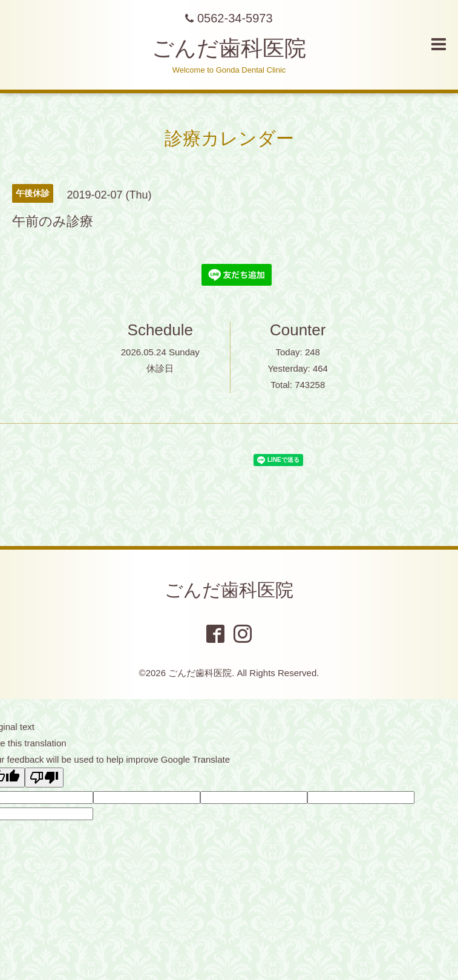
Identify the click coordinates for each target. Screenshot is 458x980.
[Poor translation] (44, 778)
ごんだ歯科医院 (229, 48)
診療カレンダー (229, 138)
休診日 (160, 368)
